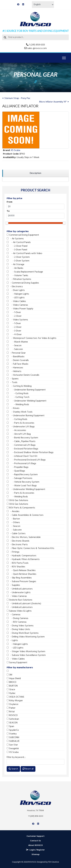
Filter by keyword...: (16, 757)
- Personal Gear (16, 353)
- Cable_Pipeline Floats (21, 441)
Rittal (11, 712)
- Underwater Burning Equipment (26, 390)
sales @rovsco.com (37, 48)
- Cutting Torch (18, 397)
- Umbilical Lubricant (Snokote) (24, 604)
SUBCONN (13, 738)
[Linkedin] (23, 5)
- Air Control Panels (19, 242)
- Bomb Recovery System (22, 438)
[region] (35, 173)
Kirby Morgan (15, 701)
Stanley (12, 734)
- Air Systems (15, 239)
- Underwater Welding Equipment (27, 401)
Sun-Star (12, 745)
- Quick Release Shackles (21, 570)
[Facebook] (18, 5)
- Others (13, 523)
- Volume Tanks (17, 276)
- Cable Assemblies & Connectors (25, 515)
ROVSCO (12, 715)
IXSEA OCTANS (15, 697)
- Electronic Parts (17, 545)
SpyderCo (13, 730)
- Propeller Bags (18, 467)
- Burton (13, 519)
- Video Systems (17, 320)
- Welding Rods (18, 405)
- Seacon (14, 346)
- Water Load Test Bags (22, 486)
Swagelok (13, 749)
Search (13, 769)
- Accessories (16, 430)
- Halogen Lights (18, 294)
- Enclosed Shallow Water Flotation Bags (30, 453)
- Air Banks (15, 268)
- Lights (12, 640)
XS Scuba (13, 752)
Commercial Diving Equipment (23, 235)
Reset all (28, 769)
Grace (11, 690)
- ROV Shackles (16, 567)
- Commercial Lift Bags (21, 445)
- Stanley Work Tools (20, 412)
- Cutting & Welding (19, 386)
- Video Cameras (17, 305)
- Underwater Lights (19, 593)
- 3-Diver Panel (17, 250)
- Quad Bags (16, 471)
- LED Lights (16, 298)
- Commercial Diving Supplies (23, 283)
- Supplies (13, 585)
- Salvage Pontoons (19, 478)
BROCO (11, 682)
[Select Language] (43, 5)
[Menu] (64, 58)
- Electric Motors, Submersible (24, 537)
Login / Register (35, 850)
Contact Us (35, 841)
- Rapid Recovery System (22, 475)
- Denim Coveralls (18, 360)
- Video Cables (16, 301)
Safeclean (13, 719)
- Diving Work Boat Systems (23, 633)
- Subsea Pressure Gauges (21, 582)
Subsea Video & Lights (19, 611)
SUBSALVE (13, 741)
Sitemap (36, 855)
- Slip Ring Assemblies (19, 578)
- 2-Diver (14, 316)
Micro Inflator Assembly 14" (53, 102)
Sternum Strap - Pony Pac (17, 98)
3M (9, 675)
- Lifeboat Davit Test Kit (22, 456)
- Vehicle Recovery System (23, 482)
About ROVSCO (35, 845)
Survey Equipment (17, 663)
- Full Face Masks (17, 364)
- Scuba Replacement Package (25, 272)
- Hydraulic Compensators (21, 556)
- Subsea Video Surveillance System (26, 655)
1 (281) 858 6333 (37, 45)
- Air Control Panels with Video (24, 253)
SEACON (12, 723)
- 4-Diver (14, 335)
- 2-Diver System (18, 257)
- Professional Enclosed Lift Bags (26, 460)
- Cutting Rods (18, 394)
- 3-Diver (14, 331)
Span (10, 726)
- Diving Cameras (17, 618)
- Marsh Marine (17, 342)
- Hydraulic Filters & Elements (23, 559)
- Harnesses (15, 368)
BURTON (12, 686)
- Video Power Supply (20, 309)
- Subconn (15, 349)
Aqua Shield (14, 679)
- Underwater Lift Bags (21, 427)
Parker (11, 708)
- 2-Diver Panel (17, 246)
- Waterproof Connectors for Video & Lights (31, 338)
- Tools (12, 382)
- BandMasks (16, 357)
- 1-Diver (14, 312)
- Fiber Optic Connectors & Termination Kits (30, 548)
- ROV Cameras (17, 622)
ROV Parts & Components (21, 508)
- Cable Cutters (16, 534)
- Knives (13, 408)
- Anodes (13, 511)
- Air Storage (15, 265)
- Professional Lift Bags (21, 464)
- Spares (13, 379)
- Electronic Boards (18, 541)
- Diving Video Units (18, 629)
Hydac (11, 693)
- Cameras (14, 615)
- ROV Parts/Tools (18, 563)
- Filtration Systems (19, 279)
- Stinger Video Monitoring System (26, 652)
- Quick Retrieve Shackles (21, 574)
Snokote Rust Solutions (19, 600)
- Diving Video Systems (20, 626)
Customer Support (35, 836)
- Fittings (13, 552)
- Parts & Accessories (20, 423)
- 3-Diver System (18, 261)
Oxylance (13, 704)
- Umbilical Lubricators (20, 589)
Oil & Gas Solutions (17, 500)
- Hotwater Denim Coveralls (23, 375)
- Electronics (15, 287)
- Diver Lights (16, 290)
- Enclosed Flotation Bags (22, 449)
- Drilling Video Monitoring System (26, 637)
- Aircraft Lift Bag (19, 434)
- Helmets (14, 371)
